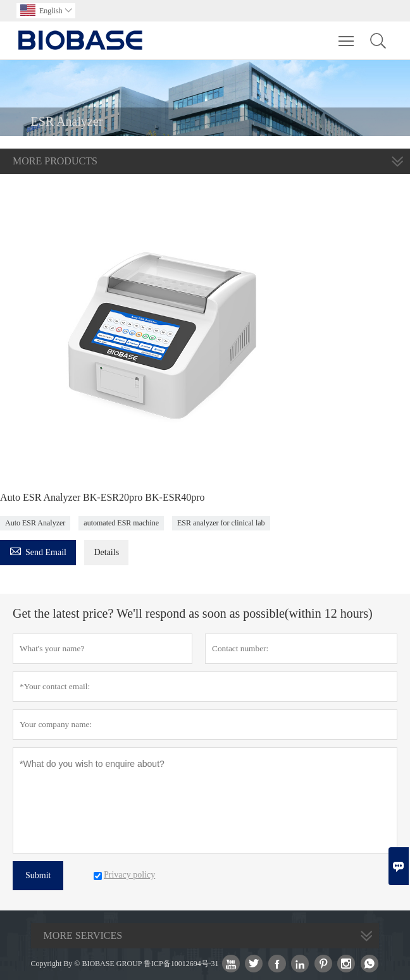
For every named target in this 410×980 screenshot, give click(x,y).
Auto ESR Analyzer (35, 523)
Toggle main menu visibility (347, 35)
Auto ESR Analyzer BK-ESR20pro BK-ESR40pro (102, 497)
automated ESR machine (121, 523)
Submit (38, 875)
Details (106, 552)
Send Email (38, 550)
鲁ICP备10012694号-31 (181, 964)
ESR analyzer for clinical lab (221, 523)
